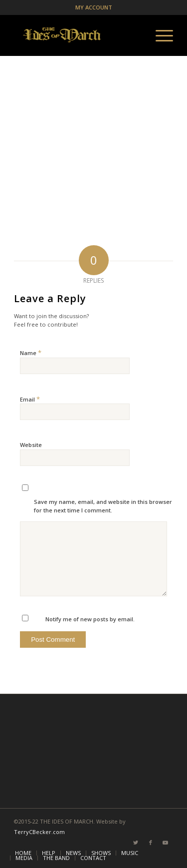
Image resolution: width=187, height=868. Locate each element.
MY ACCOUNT (94, 7)
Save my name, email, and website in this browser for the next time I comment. (103, 506)
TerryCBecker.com (39, 832)
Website (31, 445)
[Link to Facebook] (151, 843)
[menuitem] (23, 853)
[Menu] (159, 35)
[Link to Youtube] (166, 843)
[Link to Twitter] (136, 843)
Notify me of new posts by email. (90, 619)
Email (30, 399)
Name (31, 353)
